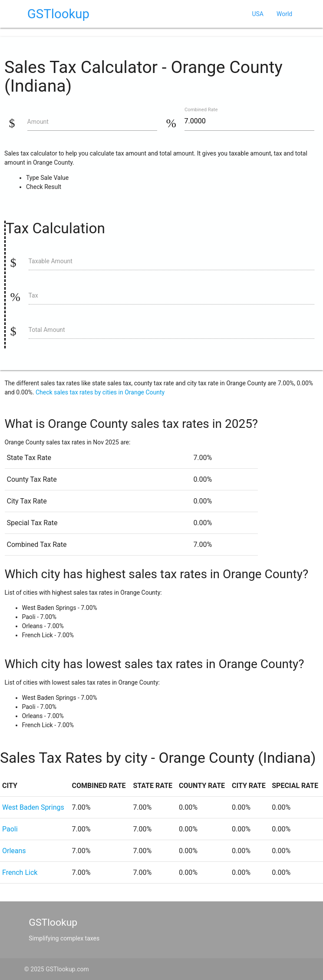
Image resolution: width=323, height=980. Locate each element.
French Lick (20, 872)
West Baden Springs (33, 807)
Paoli (10, 829)
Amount (38, 122)
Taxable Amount (51, 261)
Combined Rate (201, 110)
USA (258, 14)
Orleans (14, 851)
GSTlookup (58, 14)
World (284, 14)
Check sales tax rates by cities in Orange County (100, 392)
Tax (33, 295)
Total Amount (47, 330)
